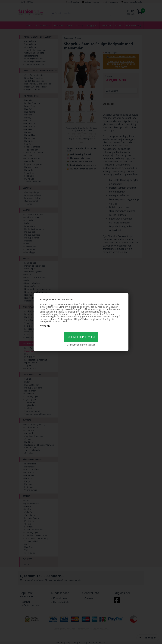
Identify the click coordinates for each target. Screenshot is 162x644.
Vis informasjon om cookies (81, 345)
